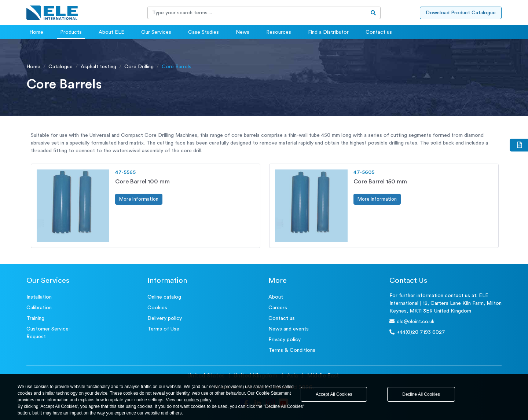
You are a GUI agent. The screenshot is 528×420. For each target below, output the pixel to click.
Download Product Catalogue (461, 13)
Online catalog (164, 297)
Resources (279, 32)
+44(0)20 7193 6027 (417, 332)
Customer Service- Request (49, 333)
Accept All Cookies (334, 394)
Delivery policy (165, 318)
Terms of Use (163, 329)
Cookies (157, 308)
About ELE (111, 32)
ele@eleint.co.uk (412, 322)
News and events (289, 329)
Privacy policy (285, 340)
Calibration (39, 308)
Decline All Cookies (421, 394)
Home (36, 32)
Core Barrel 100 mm (142, 182)
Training (35, 318)
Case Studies (203, 32)
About (276, 297)
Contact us (379, 32)
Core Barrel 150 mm (380, 182)
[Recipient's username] (257, 13)
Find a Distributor (328, 32)
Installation (39, 297)
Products (71, 32)
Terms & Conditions (292, 350)
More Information (139, 199)
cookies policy (198, 400)
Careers (278, 308)
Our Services (156, 32)
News (243, 32)
